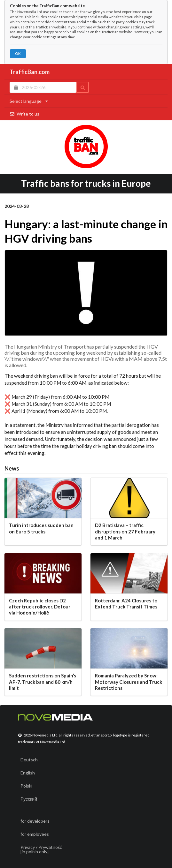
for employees (35, 834)
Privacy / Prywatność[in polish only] (41, 849)
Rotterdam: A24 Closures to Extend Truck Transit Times (126, 604)
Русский (29, 799)
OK (18, 53)
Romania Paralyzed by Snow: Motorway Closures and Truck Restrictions (129, 682)
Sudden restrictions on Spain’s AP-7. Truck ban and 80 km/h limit (43, 682)
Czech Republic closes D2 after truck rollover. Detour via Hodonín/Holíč (40, 607)
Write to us (24, 114)
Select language (29, 101)
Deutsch (29, 760)
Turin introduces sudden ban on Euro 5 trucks (41, 528)
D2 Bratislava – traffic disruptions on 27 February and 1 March (125, 531)
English (28, 773)
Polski (26, 786)
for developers (35, 821)
